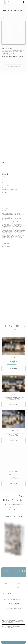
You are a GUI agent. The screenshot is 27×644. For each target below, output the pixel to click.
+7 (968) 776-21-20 (13, 479)
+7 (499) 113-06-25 (11, 364)
